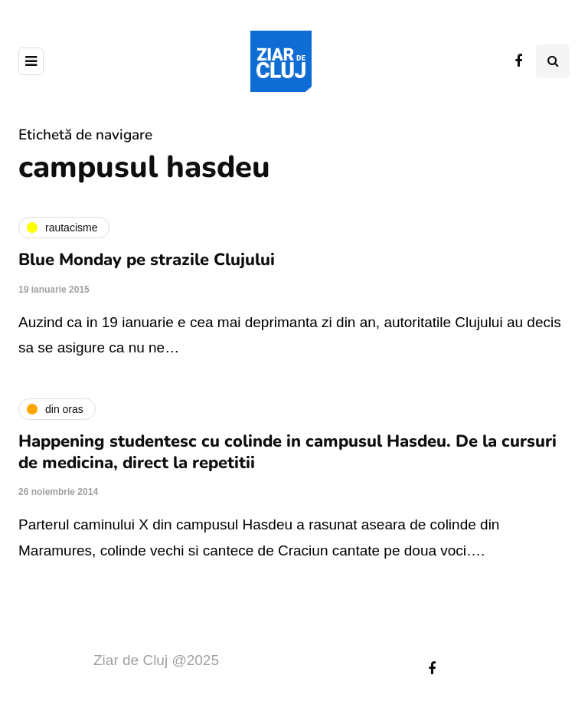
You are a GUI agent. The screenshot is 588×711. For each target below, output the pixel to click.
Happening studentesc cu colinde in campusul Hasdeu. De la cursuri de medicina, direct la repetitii (287, 452)
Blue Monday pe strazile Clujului (147, 260)
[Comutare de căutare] (553, 61)
